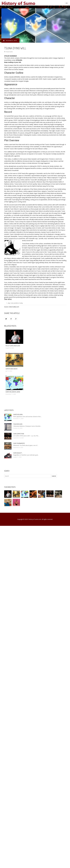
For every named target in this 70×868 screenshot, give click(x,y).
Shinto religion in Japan (13, 392)
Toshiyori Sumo (18, 424)
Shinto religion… (18, 414)
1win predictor (15, 303)
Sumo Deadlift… (18, 453)
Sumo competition (19, 434)
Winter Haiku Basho (11, 369)
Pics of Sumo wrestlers (13, 346)
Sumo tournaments (19, 443)
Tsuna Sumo (9, 52)
